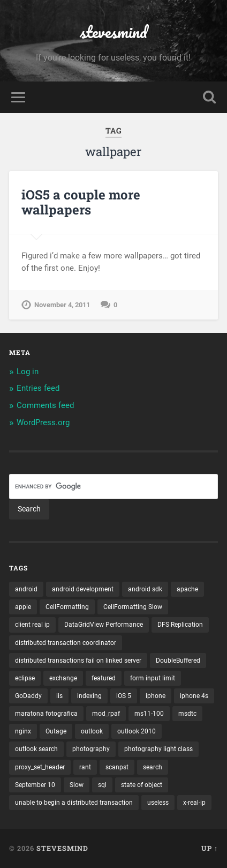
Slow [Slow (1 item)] (77, 785)
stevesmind (113, 32)
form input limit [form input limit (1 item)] (153, 678)
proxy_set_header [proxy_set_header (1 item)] (40, 767)
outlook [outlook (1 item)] (92, 731)
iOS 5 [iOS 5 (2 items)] (124, 696)
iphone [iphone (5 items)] (156, 696)
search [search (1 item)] (153, 767)
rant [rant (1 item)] (85, 767)
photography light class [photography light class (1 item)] (158, 749)
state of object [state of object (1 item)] (142, 785)
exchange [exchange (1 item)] (63, 678)
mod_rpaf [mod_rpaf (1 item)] (106, 714)
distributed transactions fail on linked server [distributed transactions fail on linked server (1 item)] (78, 661)
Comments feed (45, 405)
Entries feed (38, 388)
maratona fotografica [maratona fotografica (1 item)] (46, 714)
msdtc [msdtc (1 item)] (187, 714)
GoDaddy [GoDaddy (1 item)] (28, 696)
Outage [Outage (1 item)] (56, 731)
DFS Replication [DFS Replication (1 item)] (180, 625)
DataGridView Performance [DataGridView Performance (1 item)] (104, 625)
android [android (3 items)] (26, 589)
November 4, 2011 (62, 305)
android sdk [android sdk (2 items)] (145, 589)
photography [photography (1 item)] (91, 749)
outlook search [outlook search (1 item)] (36, 749)
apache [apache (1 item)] (187, 589)
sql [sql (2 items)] (102, 785)
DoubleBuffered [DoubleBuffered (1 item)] (178, 661)
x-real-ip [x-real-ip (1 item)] (194, 803)
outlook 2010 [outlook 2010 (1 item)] (137, 731)
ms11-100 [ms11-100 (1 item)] (149, 714)
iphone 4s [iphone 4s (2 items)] (194, 696)
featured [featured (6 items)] (104, 678)
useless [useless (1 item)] (158, 803)
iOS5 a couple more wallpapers (81, 202)
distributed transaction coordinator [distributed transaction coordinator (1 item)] (66, 643)
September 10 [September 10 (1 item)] (35, 785)
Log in (28, 372)
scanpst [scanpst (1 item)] (117, 767)
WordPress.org (43, 422)
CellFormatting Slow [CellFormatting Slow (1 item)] (133, 607)
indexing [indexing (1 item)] (89, 696)
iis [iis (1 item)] (59, 696)
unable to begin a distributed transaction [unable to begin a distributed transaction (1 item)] (74, 803)
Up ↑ (210, 848)
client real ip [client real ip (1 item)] (32, 625)
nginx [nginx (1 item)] (23, 731)
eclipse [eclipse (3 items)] (25, 678)
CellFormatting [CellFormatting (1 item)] (67, 607)
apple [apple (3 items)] (23, 607)
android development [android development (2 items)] (83, 589)
